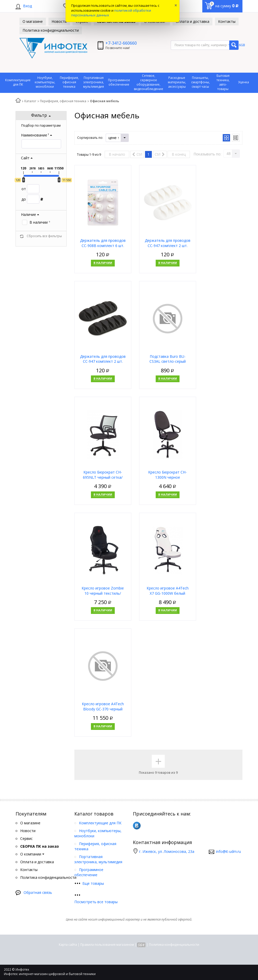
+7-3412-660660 (121, 43)
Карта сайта (68, 945)
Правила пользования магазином (107, 945)
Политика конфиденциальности (174, 945)
